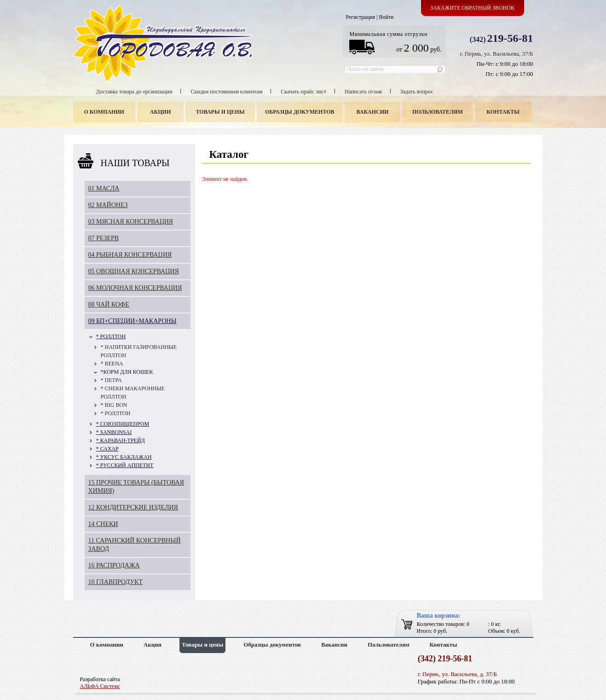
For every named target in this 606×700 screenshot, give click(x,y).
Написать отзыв (363, 92)
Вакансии (372, 112)
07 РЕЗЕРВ (104, 238)
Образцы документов (300, 112)
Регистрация (360, 17)
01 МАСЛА (104, 188)
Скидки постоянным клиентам (226, 92)
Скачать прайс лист (303, 92)
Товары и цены (220, 112)
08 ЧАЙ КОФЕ (109, 304)
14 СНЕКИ (103, 524)
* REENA (112, 364)
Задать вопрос (417, 92)
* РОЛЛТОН (111, 336)
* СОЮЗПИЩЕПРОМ (123, 424)
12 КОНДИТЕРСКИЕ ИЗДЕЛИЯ (133, 507)
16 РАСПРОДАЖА (114, 565)
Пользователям (438, 112)
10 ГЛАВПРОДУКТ (116, 582)
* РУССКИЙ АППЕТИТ (125, 465)
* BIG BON (114, 405)
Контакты (503, 112)
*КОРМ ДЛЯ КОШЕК (127, 372)
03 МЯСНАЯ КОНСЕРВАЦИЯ (131, 222)
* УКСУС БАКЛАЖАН (124, 457)
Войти (386, 17)
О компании (104, 112)
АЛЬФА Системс (100, 686)
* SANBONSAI (114, 432)
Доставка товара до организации (134, 92)
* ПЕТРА (111, 380)
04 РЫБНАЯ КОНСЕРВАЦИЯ (130, 255)
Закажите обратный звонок (472, 8)
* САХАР (107, 449)
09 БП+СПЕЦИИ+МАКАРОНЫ (133, 321)
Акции (160, 112)
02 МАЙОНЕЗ (108, 205)
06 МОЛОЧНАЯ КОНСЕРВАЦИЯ (135, 288)
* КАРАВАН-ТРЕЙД (121, 440)
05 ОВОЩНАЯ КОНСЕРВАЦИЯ (134, 271)
